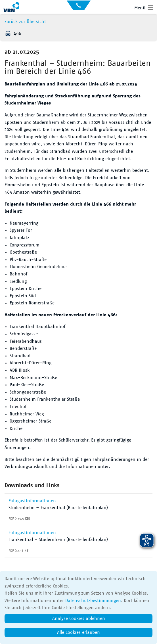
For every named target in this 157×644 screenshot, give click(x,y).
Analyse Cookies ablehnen (79, 618)
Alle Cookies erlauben (78, 632)
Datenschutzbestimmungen (93, 601)
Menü (140, 8)
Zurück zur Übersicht (25, 22)
